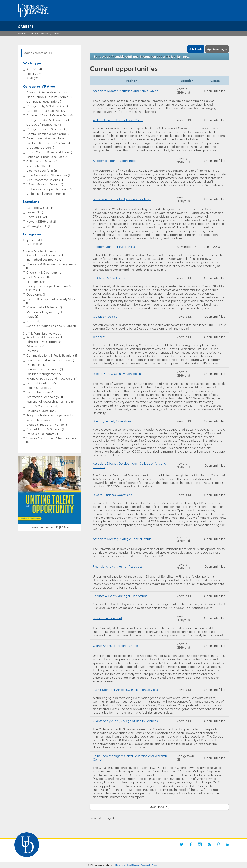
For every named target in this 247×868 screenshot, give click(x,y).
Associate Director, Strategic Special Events (122, 539)
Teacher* (99, 337)
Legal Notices (133, 865)
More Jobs (159, 807)
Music (32, 316)
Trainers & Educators (42, 434)
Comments (120, 865)
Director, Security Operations (112, 421)
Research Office (39, 166)
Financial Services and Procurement (53, 378)
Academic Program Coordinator (115, 160)
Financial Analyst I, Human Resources (118, 566)
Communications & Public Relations (52, 355)
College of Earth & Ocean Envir (49, 115)
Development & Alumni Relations (50, 360)
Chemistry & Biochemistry (45, 272)
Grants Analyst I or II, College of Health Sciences (125, 721)
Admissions (36, 346)
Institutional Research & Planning (50, 401)
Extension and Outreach (45, 369)
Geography (36, 294)
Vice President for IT (42, 170)
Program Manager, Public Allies (114, 247)
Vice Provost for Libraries (45, 180)
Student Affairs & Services (45, 429)
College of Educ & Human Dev (49, 120)
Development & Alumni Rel (46, 138)
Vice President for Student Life (48, 175)
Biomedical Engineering (44, 259)
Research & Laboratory (44, 420)
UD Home (23, 33)
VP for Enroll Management (46, 193)
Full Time (35, 244)
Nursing (33, 321)
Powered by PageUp (103, 818)
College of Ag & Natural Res (47, 106)
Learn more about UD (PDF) (50, 527)
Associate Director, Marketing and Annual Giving (126, 91)
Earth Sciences (38, 277)
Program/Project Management (49, 415)
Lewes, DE (35, 212)
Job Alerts (196, 49)
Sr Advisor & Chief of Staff (111, 278)
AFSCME (34, 69)
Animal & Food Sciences (45, 255)
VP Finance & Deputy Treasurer (49, 189)
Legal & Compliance (42, 406)
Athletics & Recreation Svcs (47, 92)
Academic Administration (45, 337)
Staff (32, 78)
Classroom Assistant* (107, 316)
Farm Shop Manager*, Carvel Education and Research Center (130, 758)
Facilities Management (44, 374)
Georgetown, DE (40, 207)
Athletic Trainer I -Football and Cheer (118, 120)
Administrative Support (43, 342)
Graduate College (40, 147)
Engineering (36, 365)
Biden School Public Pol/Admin (49, 97)
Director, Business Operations (112, 495)
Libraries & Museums (42, 411)
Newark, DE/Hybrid (41, 221)
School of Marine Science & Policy (52, 326)
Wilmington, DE (38, 226)
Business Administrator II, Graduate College (122, 199)
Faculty (34, 74)
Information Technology (45, 397)
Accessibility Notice (149, 865)
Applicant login (217, 49)
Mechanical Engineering (45, 312)
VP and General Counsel (45, 184)
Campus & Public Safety (44, 101)
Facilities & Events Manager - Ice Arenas (120, 596)
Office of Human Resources (47, 157)
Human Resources (40, 33)
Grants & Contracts (41, 383)
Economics (36, 282)
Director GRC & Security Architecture (117, 374)
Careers (26, 26)
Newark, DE (37, 217)
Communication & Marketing (48, 134)
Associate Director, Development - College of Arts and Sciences (130, 465)
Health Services (39, 388)
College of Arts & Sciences (46, 111)
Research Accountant (107, 618)
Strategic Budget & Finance (47, 424)
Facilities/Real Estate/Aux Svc (48, 143)
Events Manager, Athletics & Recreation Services (125, 690)
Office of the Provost (42, 161)
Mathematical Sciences (44, 307)
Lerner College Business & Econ (49, 152)
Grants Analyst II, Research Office (115, 646)
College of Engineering (44, 124)
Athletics (34, 351)
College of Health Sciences (47, 129)
